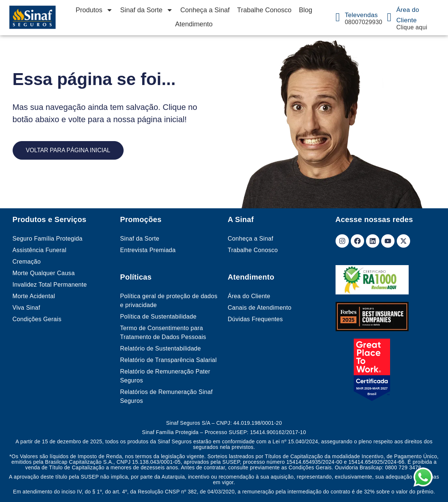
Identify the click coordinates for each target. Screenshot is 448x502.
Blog (305, 10)
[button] (430, 484)
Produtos (94, 10)
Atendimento (194, 24)
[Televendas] (338, 17)
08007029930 (364, 22)
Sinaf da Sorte (147, 10)
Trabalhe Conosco (264, 10)
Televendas (361, 15)
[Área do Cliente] (389, 17)
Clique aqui (412, 27)
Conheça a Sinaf (205, 10)
